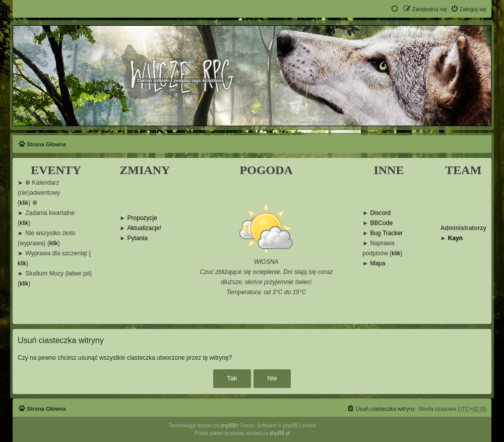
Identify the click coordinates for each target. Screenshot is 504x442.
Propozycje (142, 218)
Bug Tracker (386, 233)
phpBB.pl (280, 433)
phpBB (228, 426)
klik (24, 203)
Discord (380, 213)
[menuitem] (468, 9)
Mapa (377, 264)
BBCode (381, 223)
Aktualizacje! (144, 228)
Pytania (138, 238)
